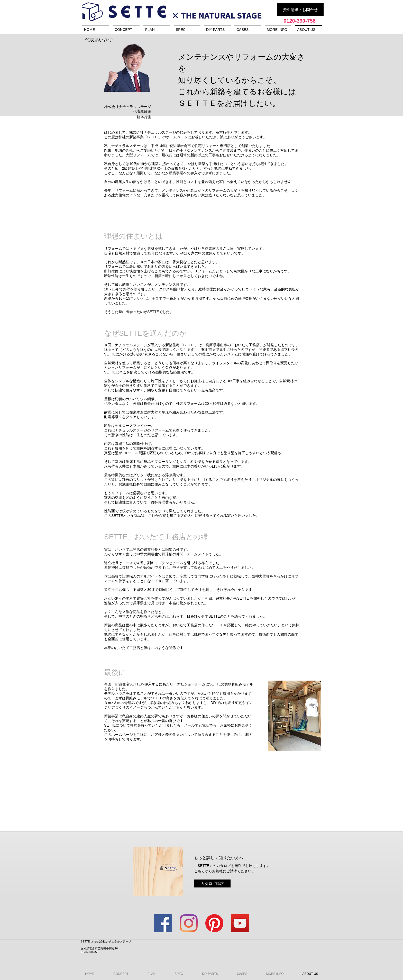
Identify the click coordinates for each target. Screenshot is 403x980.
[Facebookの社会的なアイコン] (163, 923)
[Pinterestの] (214, 923)
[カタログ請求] (212, 883)
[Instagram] (189, 923)
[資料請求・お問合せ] (300, 10)
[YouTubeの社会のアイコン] (240, 923)
